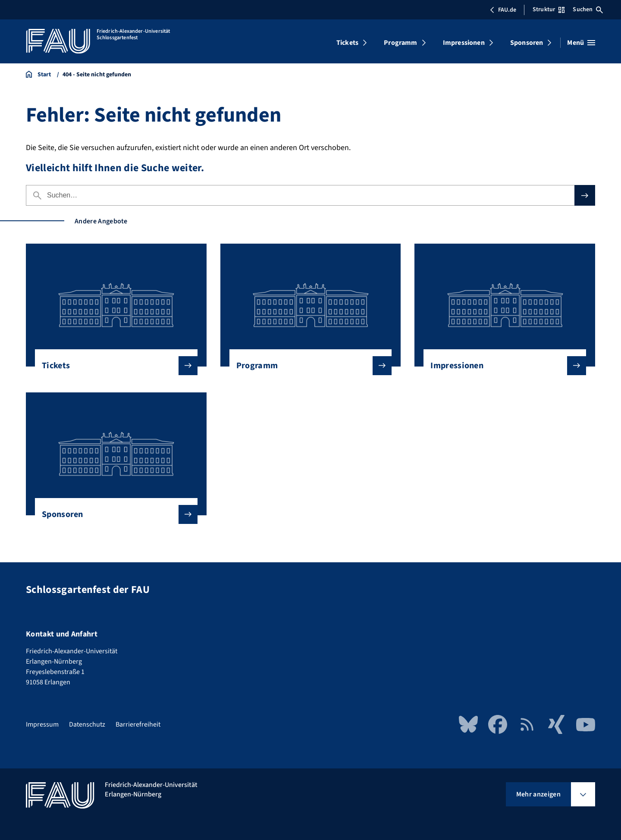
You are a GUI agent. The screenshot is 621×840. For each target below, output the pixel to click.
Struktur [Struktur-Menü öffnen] (549, 9)
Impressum (42, 724)
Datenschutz (87, 724)
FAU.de (503, 10)
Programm (400, 43)
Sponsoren (527, 43)
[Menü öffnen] (581, 43)
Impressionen (464, 43)
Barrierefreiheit (138, 724)
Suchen (588, 9)
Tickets (347, 43)
